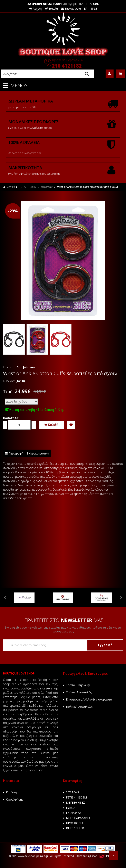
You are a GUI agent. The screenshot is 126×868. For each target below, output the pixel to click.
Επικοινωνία (71, 9)
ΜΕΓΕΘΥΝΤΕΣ (74, 803)
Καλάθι (52, 425)
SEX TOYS (71, 792)
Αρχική (35, 9)
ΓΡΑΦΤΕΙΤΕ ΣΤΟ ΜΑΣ (64, 620)
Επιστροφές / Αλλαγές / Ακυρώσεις (88, 699)
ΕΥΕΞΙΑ (69, 808)
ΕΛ (86, 9)
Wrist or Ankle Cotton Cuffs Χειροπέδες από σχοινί (88, 187)
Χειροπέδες (47, 187)
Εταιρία (51, 9)
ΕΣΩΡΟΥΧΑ (72, 813)
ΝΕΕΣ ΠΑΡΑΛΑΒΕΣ (77, 818)
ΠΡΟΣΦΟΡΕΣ (73, 823)
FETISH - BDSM (28, 187)
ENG (94, 9)
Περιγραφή (14, 453)
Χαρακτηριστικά (38, 453)
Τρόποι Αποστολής (77, 692)
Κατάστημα (12, 792)
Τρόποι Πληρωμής (77, 685)
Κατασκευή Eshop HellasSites (97, 856)
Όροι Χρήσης (13, 799)
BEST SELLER (74, 828)
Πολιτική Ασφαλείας (78, 707)
